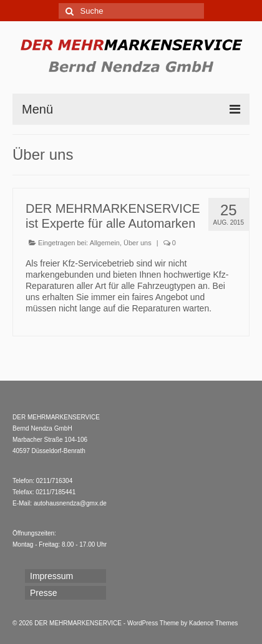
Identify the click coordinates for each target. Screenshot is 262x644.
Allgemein (105, 243)
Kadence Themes (213, 623)
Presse (44, 593)
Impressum (51, 576)
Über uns (138, 243)
